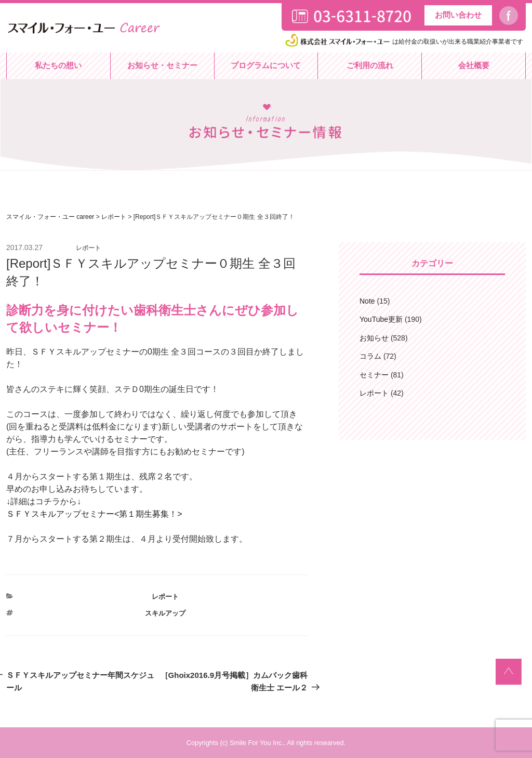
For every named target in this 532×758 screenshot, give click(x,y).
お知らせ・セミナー (162, 65)
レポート (165, 597)
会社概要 (474, 65)
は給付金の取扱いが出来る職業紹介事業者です (403, 42)
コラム (370, 356)
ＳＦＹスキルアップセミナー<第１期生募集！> (94, 514)
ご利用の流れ (370, 65)
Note (367, 301)
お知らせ (374, 338)
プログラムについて (266, 65)
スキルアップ (165, 613)
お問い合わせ (458, 15)
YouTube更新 (381, 319)
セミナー (374, 375)
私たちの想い (58, 65)
